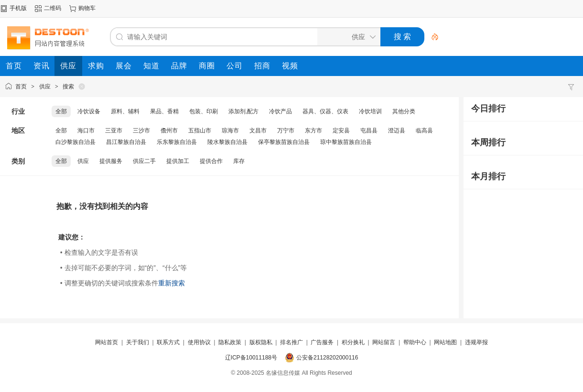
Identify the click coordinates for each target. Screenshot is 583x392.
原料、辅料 (125, 111)
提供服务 (111, 161)
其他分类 (404, 111)
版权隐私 (261, 342)
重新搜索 (172, 283)
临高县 (424, 131)
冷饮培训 (370, 111)
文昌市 (258, 131)
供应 (45, 87)
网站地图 (445, 342)
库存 (239, 161)
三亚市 (114, 131)
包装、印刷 (204, 111)
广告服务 (322, 342)
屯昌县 (369, 131)
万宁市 (286, 131)
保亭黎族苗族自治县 (284, 142)
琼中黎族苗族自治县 (346, 142)
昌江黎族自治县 (126, 142)
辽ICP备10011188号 (251, 358)
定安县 (341, 131)
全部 (61, 111)
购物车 (87, 8)
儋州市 (169, 131)
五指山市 (200, 131)
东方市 (313, 131)
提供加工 (178, 161)
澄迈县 (397, 131)
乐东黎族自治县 (177, 142)
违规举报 (476, 342)
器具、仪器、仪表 (325, 111)
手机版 (18, 8)
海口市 (86, 131)
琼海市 (230, 131)
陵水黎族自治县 (227, 142)
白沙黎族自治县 (76, 142)
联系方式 (168, 342)
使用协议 (199, 342)
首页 (21, 87)
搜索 (68, 87)
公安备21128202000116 (327, 358)
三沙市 (141, 131)
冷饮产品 (281, 111)
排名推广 (291, 342)
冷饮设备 (89, 111)
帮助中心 (415, 342)
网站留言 (384, 342)
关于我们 (138, 342)
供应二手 (144, 161)
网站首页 (107, 342)
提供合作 (211, 161)
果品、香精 (164, 111)
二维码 (53, 8)
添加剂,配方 (243, 111)
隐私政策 (230, 342)
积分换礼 (353, 342)
